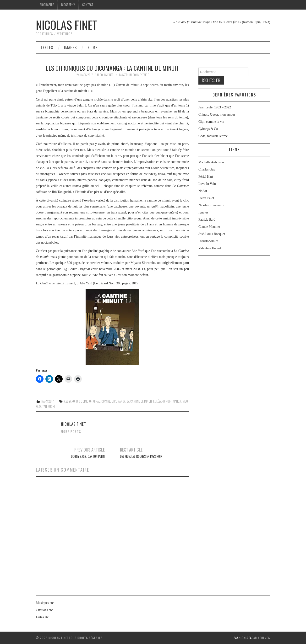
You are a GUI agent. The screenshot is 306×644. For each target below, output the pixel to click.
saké (38, 407)
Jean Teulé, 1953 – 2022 (215, 107)
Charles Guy (207, 169)
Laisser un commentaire (134, 75)
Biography (68, 5)
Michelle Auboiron (211, 162)
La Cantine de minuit (139, 401)
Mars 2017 (48, 401)
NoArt (203, 191)
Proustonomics (208, 241)
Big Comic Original (88, 401)
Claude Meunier (209, 227)
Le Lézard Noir (162, 401)
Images (70, 47)
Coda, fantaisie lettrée (213, 136)
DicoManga (119, 401)
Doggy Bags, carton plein (88, 456)
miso (185, 401)
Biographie (47, 5)
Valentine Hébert (210, 248)
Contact (88, 5)
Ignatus (203, 212)
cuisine (106, 401)
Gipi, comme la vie (211, 122)
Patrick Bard (207, 220)
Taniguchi (49, 407)
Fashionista (243, 638)
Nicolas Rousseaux (211, 205)
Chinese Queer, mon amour (217, 114)
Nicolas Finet (66, 25)
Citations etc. (45, 610)
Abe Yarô (69, 401)
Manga (177, 401)
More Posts (71, 432)
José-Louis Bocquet (212, 234)
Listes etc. (43, 617)
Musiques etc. (45, 603)
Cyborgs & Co (208, 129)
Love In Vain (207, 184)
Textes (47, 47)
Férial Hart (206, 177)
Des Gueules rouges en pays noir (141, 456)
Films (93, 47)
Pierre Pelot (206, 198)
